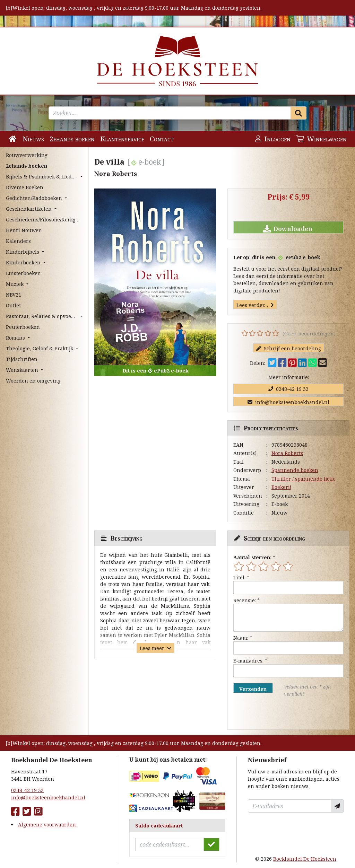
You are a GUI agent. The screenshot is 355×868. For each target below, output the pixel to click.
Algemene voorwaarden (47, 825)
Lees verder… (255, 305)
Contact (162, 139)
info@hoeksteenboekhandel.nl (288, 402)
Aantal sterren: (252, 557)
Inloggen (273, 139)
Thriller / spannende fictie (304, 479)
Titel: (239, 577)
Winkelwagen (321, 139)
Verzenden (253, 689)
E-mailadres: (248, 661)
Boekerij (281, 487)
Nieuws (33, 139)
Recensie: (245, 600)
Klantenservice (122, 139)
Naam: (241, 638)
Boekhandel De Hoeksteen (305, 859)
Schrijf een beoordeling (289, 348)
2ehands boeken (72, 139)
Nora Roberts (287, 453)
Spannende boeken (295, 470)
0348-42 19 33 (288, 389)
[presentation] (278, 713)
